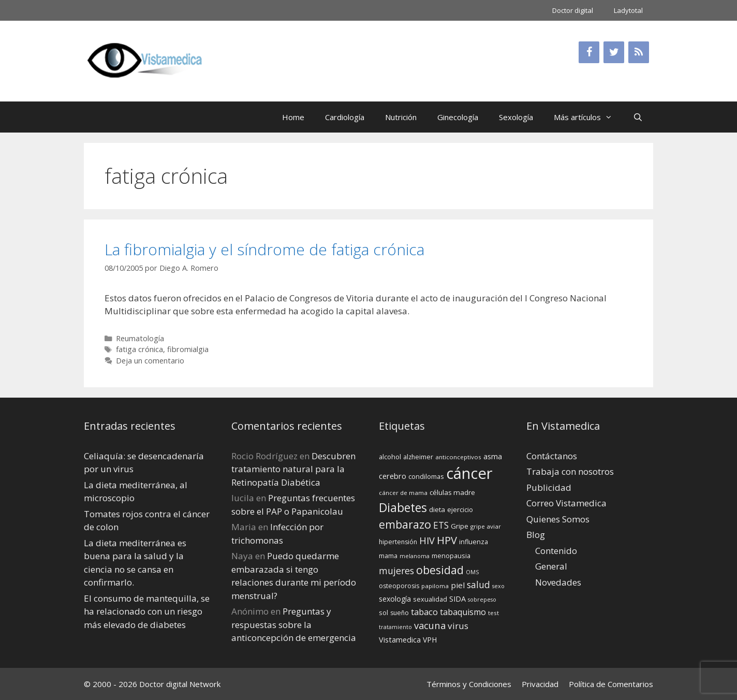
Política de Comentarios (611, 684)
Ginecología (458, 117)
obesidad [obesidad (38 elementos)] (440, 570)
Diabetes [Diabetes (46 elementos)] (403, 507)
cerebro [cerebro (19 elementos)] (393, 476)
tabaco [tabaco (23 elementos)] (424, 612)
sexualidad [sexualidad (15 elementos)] (430, 599)
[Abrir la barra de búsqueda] (638, 117)
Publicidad (549, 487)
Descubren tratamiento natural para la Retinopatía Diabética (293, 469)
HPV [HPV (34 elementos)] (447, 540)
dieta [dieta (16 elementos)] (437, 509)
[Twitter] (614, 52)
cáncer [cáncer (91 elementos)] (469, 473)
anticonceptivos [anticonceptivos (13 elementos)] (458, 457)
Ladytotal (628, 10)
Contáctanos (552, 456)
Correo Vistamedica (566, 503)
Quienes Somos (558, 519)
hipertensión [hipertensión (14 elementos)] (398, 542)
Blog (536, 535)
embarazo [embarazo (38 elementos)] (405, 524)
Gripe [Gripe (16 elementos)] (460, 526)
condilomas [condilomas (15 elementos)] (426, 476)
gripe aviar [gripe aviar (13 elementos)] (486, 526)
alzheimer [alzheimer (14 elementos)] (418, 457)
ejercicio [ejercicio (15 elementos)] (460, 509)
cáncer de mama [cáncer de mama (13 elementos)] (403, 493)
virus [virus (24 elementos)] (458, 626)
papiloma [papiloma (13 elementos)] (435, 586)
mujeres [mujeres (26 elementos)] (396, 571)
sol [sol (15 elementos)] (384, 612)
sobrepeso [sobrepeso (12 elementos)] (482, 600)
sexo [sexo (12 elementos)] (498, 586)
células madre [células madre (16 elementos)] (452, 492)
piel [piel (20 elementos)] (458, 585)
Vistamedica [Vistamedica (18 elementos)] (400, 640)
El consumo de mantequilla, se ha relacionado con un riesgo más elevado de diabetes (147, 611)
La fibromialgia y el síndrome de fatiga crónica (264, 249)
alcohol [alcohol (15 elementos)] (390, 457)
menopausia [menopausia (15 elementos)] (451, 556)
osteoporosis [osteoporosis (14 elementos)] (399, 586)
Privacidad (540, 684)
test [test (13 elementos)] (493, 613)
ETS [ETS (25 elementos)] (441, 525)
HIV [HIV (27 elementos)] (427, 541)
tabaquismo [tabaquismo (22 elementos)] (463, 612)
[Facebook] (589, 52)
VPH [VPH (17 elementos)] (430, 640)
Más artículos (588, 117)
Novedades (558, 582)
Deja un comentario (150, 361)
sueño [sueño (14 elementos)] (400, 613)
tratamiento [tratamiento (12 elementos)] (395, 627)
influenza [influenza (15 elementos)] (474, 542)
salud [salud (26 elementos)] (478, 585)
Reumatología (140, 338)
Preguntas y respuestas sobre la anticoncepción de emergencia (294, 624)
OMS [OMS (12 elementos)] (472, 572)
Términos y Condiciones (469, 684)
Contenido (556, 551)
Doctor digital (573, 10)
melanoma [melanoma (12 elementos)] (415, 556)
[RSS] (639, 52)
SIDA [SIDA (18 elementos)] (458, 599)
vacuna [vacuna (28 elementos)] (430, 625)
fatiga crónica (139, 349)
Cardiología (345, 117)
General (551, 566)
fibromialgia (188, 349)
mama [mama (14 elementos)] (388, 556)
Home (293, 117)
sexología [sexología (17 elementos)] (395, 599)
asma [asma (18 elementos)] (493, 456)
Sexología (516, 117)
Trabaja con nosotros (570, 471)
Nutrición (401, 117)
